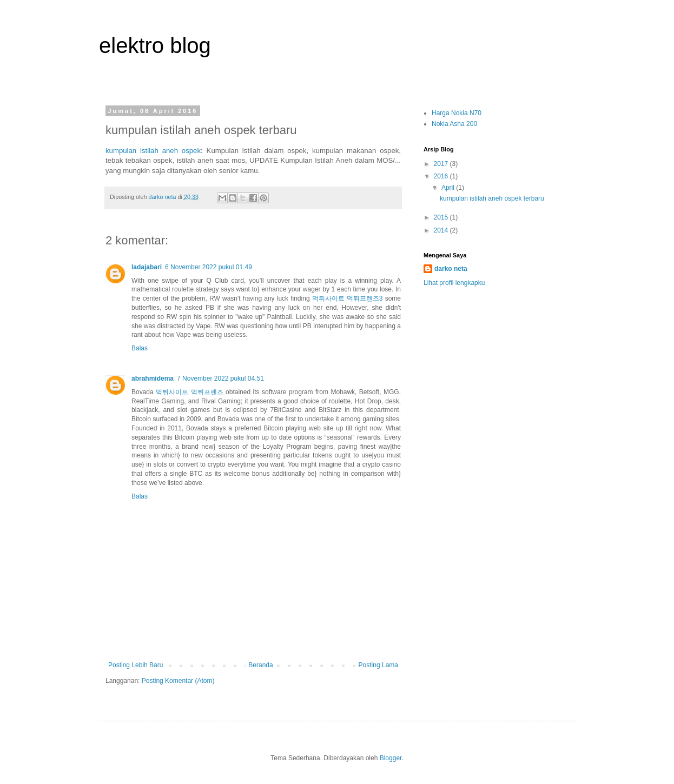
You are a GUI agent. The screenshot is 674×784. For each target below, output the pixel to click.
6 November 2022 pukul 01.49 (209, 267)
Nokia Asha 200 (454, 124)
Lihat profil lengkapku (454, 283)
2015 (442, 217)
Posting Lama (378, 665)
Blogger (391, 758)
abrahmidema (153, 378)
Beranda (260, 665)
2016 (442, 176)
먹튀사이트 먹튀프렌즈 (189, 392)
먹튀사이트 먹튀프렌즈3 (348, 298)
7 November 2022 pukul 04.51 (220, 378)
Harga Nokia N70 (457, 113)
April (449, 188)
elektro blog (155, 45)
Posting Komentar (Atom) (178, 681)
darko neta (451, 269)
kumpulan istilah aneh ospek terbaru (492, 198)
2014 (442, 230)
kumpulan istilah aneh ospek (153, 151)
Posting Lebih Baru (136, 665)
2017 (442, 164)
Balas (140, 348)
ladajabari (147, 267)
